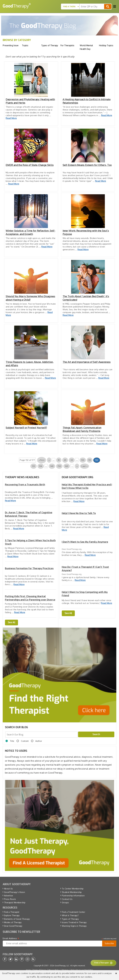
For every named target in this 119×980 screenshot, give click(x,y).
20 (65, 460)
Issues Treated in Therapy (74, 922)
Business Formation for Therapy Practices (29, 568)
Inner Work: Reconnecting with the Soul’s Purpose (86, 232)
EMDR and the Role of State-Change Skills (30, 165)
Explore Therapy (12, 915)
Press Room (10, 899)
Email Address (11, 938)
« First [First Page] (42, 460)
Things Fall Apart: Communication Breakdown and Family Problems (82, 429)
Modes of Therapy (13, 922)
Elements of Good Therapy (17, 919)
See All (11, 622)
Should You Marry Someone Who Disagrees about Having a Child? (30, 298)
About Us (8, 889)
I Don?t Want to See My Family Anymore (85, 542)
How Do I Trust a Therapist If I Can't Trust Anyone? (85, 569)
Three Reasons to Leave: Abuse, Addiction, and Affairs (30, 364)
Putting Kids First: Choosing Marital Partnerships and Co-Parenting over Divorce (30, 598)
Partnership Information (73, 896)
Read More (11, 118)
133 (34, 466)
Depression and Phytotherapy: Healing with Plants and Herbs (30, 101)
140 (52, 466)
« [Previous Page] (49, 460)
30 (72, 460)
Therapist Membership (15, 903)
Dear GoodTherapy (13, 926)
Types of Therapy (70, 919)
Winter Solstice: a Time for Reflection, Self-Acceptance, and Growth (30, 232)
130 (83, 460)
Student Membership (72, 892)
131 (90, 460)
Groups (65, 903)
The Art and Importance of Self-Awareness (87, 362)
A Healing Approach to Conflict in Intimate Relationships (87, 101)
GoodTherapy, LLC (62, 966)
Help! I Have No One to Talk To (79, 513)
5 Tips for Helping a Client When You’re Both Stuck (30, 542)
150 (59, 466)
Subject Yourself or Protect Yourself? (26, 428)
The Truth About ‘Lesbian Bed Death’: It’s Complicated (86, 298)
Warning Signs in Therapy (74, 926)
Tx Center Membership (73, 889)
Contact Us (67, 899)
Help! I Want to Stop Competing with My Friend (85, 594)
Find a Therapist (12, 912)
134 (41, 466)
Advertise (9, 896)
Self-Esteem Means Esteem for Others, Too (87, 165)
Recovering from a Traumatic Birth (25, 485)
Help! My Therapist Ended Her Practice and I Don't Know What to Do (87, 486)
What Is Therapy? (70, 915)
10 (59, 460)
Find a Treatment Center (74, 912)
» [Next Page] (77, 466)
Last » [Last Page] (85, 466)
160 (67, 466)
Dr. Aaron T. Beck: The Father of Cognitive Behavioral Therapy (29, 514)
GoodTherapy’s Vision (15, 892)
